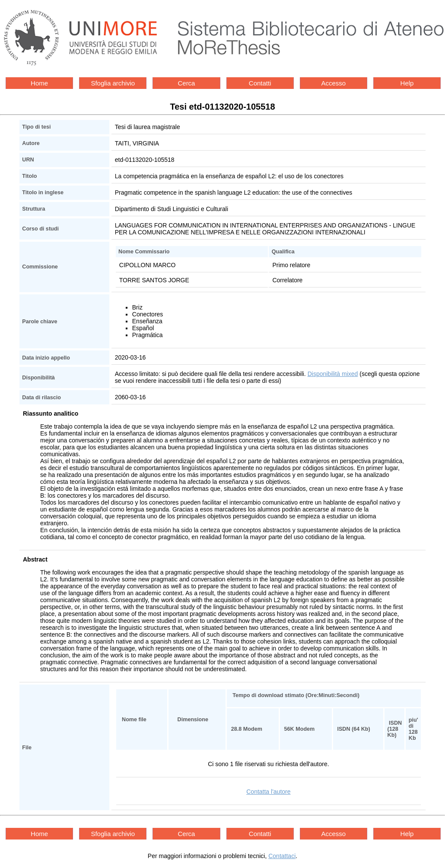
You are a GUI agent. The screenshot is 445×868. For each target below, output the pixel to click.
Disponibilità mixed (333, 374)
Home (39, 83)
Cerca (186, 83)
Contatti (260, 83)
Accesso (333, 83)
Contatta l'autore (268, 792)
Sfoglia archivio (113, 83)
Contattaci (282, 856)
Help (407, 83)
